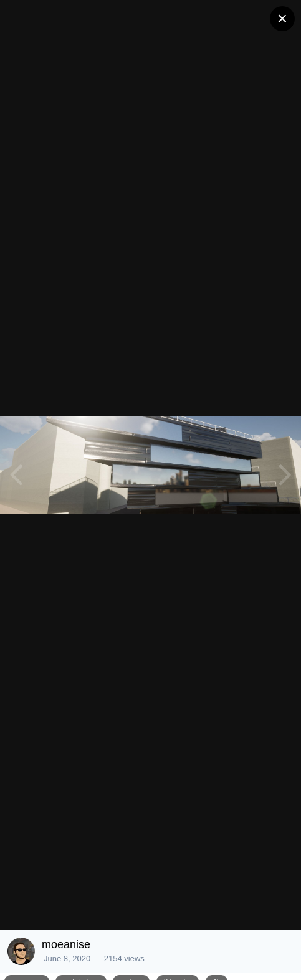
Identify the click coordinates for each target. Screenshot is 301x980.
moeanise (66, 944)
